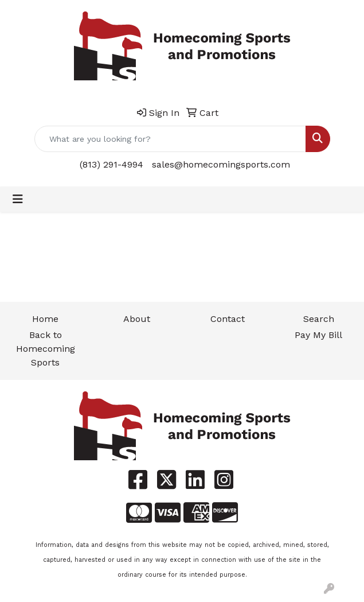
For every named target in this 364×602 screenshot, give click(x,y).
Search (319, 319)
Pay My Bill (318, 335)
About (137, 319)
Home (45, 319)
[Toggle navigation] (18, 199)
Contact (228, 319)
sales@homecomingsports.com (221, 164)
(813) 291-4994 (111, 164)
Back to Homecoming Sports (46, 349)
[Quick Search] (170, 139)
